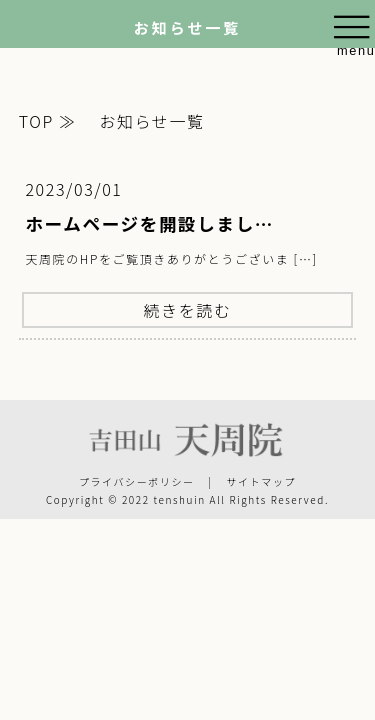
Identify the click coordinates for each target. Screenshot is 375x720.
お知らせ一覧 (149, 121)
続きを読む (187, 310)
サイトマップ (261, 481)
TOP (36, 121)
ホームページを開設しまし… (149, 223)
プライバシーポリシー (137, 481)
